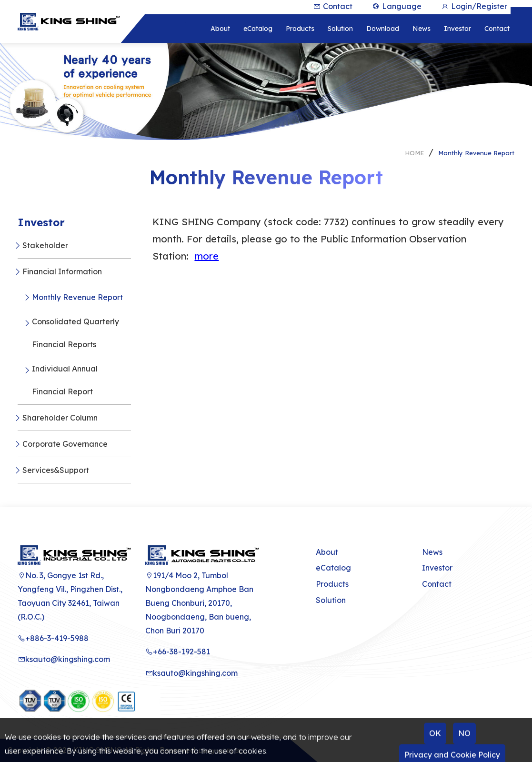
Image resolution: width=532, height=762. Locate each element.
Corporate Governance (65, 444)
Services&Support (56, 470)
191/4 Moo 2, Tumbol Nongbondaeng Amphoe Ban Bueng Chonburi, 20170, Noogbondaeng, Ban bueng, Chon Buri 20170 (199, 603)
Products (332, 584)
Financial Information (62, 271)
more (206, 256)
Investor (437, 568)
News (432, 552)
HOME (414, 153)
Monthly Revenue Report (476, 153)
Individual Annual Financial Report (65, 380)
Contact (437, 584)
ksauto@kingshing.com (64, 659)
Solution (331, 600)
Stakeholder (45, 245)
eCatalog (333, 568)
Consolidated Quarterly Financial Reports (75, 333)
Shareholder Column (60, 418)
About (327, 552)
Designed (212, 751)
